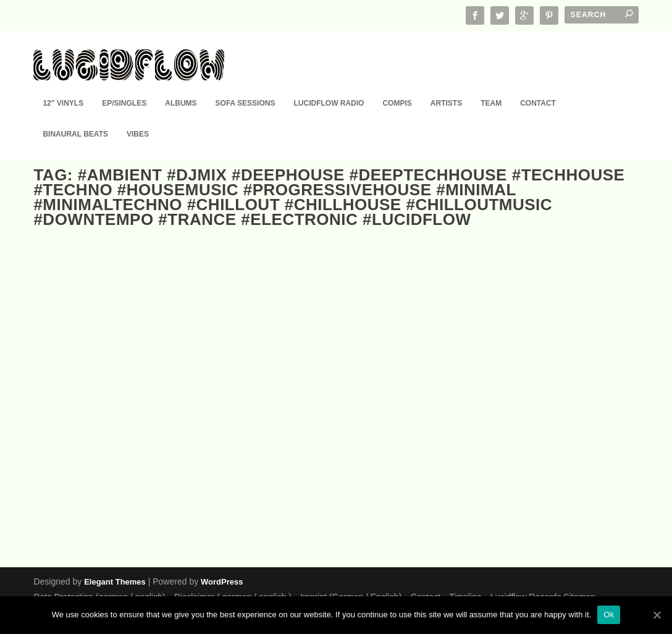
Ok (609, 615)
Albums (181, 85)
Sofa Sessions (246, 85)
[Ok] (657, 615)
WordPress (222, 581)
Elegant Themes (115, 581)
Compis (397, 85)
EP (87, 477)
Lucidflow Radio (329, 85)
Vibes (138, 116)
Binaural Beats (75, 116)
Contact (538, 85)
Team (491, 85)
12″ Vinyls (63, 85)
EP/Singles (124, 85)
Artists (446, 85)
